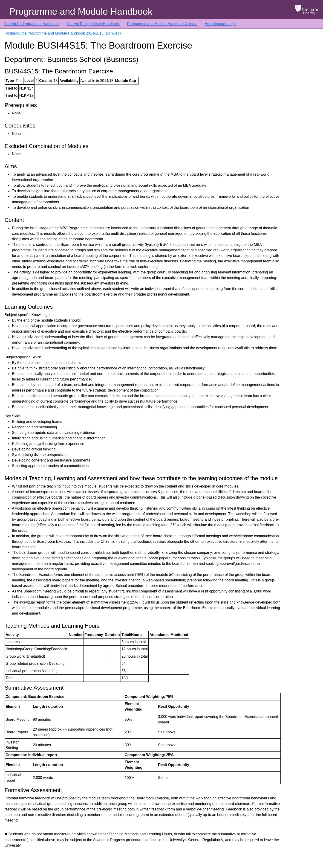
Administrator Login (221, 24)
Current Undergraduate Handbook (32, 24)
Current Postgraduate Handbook (93, 24)
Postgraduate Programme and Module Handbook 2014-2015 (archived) (63, 33)
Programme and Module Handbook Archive (162, 24)
